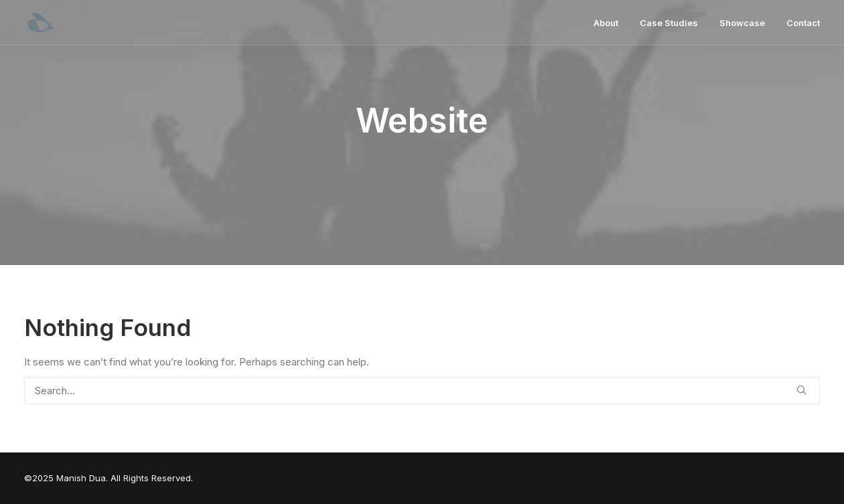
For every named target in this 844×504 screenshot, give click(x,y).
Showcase (742, 23)
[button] (801, 390)
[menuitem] (611, 23)
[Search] (422, 391)
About (606, 23)
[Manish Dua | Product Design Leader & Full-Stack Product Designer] (41, 23)
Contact (803, 23)
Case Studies (669, 23)
